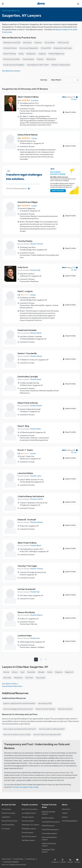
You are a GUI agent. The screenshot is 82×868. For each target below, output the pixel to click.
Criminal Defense (10, 48)
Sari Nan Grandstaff (26, 588)
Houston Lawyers (28, 820)
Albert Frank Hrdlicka (27, 542)
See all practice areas (11, 71)
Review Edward (37, 521)
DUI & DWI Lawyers (48, 824)
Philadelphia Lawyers (29, 827)
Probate (41, 59)
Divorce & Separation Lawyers (49, 837)
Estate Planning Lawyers (50, 828)
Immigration (31, 54)
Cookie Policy (30, 858)
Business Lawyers (48, 817)
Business (38, 42)
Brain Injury (27, 42)
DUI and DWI (47, 48)
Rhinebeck (18, 676)
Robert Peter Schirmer (28, 402)
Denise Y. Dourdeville (27, 352)
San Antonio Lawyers (29, 835)
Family (21, 54)
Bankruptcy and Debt (12, 42)
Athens (15, 671)
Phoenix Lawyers (28, 831)
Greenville (32, 671)
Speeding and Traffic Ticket (38, 65)
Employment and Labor (64, 48)
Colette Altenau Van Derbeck (31, 495)
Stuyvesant (40, 676)
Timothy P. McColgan (27, 565)
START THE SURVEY (58, 190)
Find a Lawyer (6, 808)
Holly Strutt (23, 267)
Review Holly (36, 269)
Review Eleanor (37, 614)
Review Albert (36, 544)
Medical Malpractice (57, 54)
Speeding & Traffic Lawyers (48, 849)
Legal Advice (6, 816)
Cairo (23, 671)
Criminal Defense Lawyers (51, 820)
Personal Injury (29, 59)
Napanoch (70, 671)
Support (65, 816)
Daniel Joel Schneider (27, 329)
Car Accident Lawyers (49, 832)
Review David (36, 378)
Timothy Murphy (25, 241)
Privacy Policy (18, 858)
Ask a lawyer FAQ (45, 702)
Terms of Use (6, 858)
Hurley (51, 671)
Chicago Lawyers (28, 816)
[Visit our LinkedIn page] (71, 859)
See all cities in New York (12, 685)
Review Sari (35, 591)
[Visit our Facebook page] (56, 859)
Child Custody (64, 42)
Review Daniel (36, 332)
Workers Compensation (62, 65)
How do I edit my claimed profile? (52, 728)
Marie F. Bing (23, 425)
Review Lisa (35, 637)
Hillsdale (42, 671)
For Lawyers (6, 827)
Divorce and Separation (29, 48)
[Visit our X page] (63, 859)
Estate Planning (10, 54)
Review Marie (36, 428)
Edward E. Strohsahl (27, 518)
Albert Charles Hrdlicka (28, 97)
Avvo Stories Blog (8, 823)
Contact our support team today (26, 786)
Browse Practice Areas (10, 820)
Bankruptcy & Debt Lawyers (49, 812)
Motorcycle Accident (12, 59)
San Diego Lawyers (28, 839)
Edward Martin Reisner (28, 135)
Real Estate (51, 59)
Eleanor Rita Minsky (26, 611)
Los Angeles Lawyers (29, 812)
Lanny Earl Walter (25, 472)
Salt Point (29, 676)
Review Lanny (36, 475)
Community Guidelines (11, 861)
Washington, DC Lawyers (31, 823)
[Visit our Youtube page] (77, 859)
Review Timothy (37, 243)
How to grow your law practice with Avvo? (20, 728)
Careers (65, 812)
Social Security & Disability (14, 65)
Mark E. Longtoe (25, 290)
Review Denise (36, 355)
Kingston (60, 671)
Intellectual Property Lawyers (49, 843)
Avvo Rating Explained (70, 820)
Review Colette (37, 498)
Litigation (43, 54)
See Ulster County (9, 682)
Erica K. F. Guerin (25, 449)
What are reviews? (66, 708)
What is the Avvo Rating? (46, 708)
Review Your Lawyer (9, 812)
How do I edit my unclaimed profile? (48, 733)
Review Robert (36, 405)
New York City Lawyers (30, 808)
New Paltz (7, 676)
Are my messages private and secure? (18, 708)
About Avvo (66, 808)
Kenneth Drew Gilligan (28, 202)
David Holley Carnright (28, 376)
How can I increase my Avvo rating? (17, 733)
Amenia (6, 671)
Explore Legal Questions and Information (20, 702)
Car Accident (50, 42)
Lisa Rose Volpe (25, 634)
